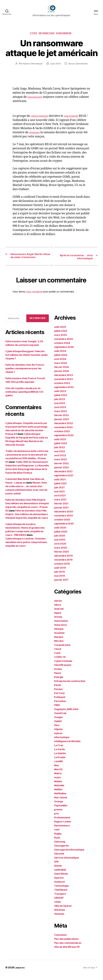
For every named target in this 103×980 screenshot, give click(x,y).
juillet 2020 (61, 537)
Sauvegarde (61, 851)
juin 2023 (60, 404)
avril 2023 (60, 412)
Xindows (59, 919)
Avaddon (59, 638)
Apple (58, 618)
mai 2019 (60, 581)
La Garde (59, 754)
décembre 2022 (64, 428)
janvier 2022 (61, 472)
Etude (32, 34)
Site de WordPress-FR (67, 952)
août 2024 (60, 356)
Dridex (58, 674)
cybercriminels (41, 116)
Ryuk (57, 843)
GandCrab (60, 718)
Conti (57, 658)
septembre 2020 (64, 529)
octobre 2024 (62, 348)
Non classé (60, 802)
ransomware (36, 97)
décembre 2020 (64, 516)
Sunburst (59, 887)
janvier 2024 (62, 376)
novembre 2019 (63, 565)
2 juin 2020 (55, 64)
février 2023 (61, 420)
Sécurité (59, 859)
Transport (60, 899)
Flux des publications (66, 944)
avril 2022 (60, 460)
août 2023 (60, 396)
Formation (60, 706)
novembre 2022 (63, 432)
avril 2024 (60, 364)
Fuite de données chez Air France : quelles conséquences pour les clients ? (25, 373)
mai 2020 (60, 545)
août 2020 (60, 533)
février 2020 (62, 557)
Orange (59, 806)
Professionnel (62, 822)
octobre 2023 (62, 388)
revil (57, 835)
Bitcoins (59, 646)
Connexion (60, 940)
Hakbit (58, 726)
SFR (56, 867)
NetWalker (60, 798)
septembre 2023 (64, 392)
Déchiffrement (63, 670)
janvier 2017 (61, 585)
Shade (58, 871)
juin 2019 (59, 577)
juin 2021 (59, 492)
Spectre (59, 883)
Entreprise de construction (70, 686)
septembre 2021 (64, 480)
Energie (59, 682)
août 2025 (60, 332)
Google (58, 722)
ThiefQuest (61, 895)
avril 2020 (60, 549)
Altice (58, 610)
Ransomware (66, 34)
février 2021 (61, 508)
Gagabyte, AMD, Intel (66, 714)
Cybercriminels (63, 666)
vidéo (57, 907)
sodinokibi (60, 875)
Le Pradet (60, 762)
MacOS (58, 774)
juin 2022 (60, 452)
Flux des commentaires (68, 948)
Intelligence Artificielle (67, 746)
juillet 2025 (61, 336)
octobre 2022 (62, 436)
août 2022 (60, 444)
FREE (57, 710)
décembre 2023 (64, 380)
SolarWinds (61, 879)
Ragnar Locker (63, 826)
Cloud (58, 654)
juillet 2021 (60, 488)
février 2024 (61, 372)
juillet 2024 (61, 360)
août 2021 (60, 484)
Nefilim (58, 794)
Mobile (58, 786)
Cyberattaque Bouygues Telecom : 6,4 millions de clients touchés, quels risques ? (26, 360)
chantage (43, 133)
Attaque (59, 634)
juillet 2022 (61, 448)
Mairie (58, 778)
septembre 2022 (64, 440)
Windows (60, 915)
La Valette (60, 758)
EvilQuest (60, 702)
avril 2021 (60, 500)
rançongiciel (75, 116)
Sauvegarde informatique (69, 855)
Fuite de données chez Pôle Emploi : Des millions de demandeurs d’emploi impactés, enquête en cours (27, 519)
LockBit (58, 766)
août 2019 (60, 573)
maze (57, 782)
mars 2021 (60, 504)
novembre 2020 (64, 521)
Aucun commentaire (79, 64)
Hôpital (58, 734)
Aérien (58, 606)
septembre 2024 (64, 352)
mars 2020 (61, 553)
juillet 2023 (61, 400)
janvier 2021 (61, 512)
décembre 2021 (63, 476)
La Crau (59, 750)
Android (59, 614)
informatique (47, 34)
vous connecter (34, 297)
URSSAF (59, 903)
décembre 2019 (63, 561)
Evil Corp (59, 698)
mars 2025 (61, 340)
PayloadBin (61, 810)
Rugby (58, 839)
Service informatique (67, 863)
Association (61, 626)
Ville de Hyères (63, 911)
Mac (57, 770)
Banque (59, 642)
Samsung (60, 847)
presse (58, 814)
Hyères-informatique (32, 64)
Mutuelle (59, 790)
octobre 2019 (62, 569)
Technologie (61, 891)
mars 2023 (61, 416)
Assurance (60, 630)
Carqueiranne (62, 650)
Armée (58, 622)
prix (56, 818)
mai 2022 (60, 456)
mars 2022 (60, 464)
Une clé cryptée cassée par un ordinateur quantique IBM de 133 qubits (24, 397)
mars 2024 (61, 368)
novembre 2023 (64, 384)
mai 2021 (59, 496)
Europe (58, 694)
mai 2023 (60, 408)
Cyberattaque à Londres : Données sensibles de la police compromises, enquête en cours (26, 547)
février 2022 (61, 468)
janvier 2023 (62, 424)
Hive (57, 730)
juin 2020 (60, 541)
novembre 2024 (64, 344)
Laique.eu (20, 972)
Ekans (58, 678)
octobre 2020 (62, 525)
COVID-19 (60, 662)
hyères (58, 738)
